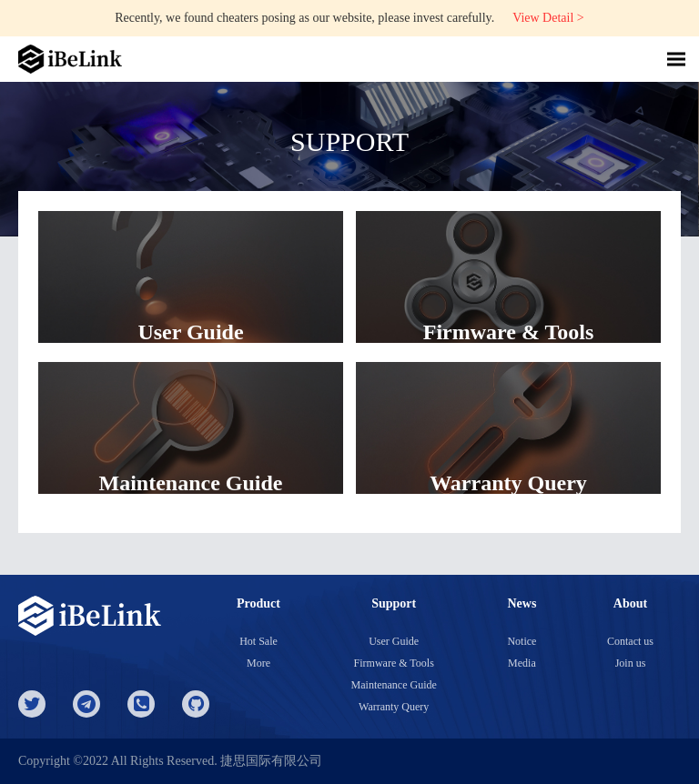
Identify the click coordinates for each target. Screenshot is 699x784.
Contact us (630, 641)
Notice (522, 641)
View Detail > (548, 18)
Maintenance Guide (394, 685)
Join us (631, 663)
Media (522, 663)
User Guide (394, 641)
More (258, 663)
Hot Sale (258, 641)
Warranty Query (394, 707)
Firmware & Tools (394, 663)
